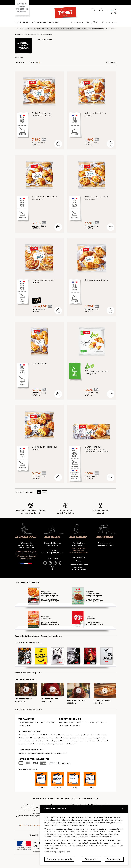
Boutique (52, 744)
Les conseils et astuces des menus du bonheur (48, 753)
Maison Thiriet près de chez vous (52, 544)
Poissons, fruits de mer (41, 738)
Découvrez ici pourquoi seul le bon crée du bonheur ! (26, 545)
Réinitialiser (111, 62)
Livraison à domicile (97, 722)
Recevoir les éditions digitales (27, 636)
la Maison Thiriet (26, 537)
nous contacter (79, 537)
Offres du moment (26, 735)
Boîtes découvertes (39, 744)
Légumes (71, 738)
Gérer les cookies (114, 840)
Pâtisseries (66, 741)
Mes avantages (109, 22)
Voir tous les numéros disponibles (29, 673)
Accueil (18, 35)
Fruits (35, 741)
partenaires (107, 817)
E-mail (79, 561)
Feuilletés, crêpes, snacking (71, 735)
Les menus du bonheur (45, 22)
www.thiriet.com (89, 817)
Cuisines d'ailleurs (98, 735)
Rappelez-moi (79, 557)
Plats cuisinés (24, 738)
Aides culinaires (25, 741)
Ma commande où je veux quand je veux (52, 552)
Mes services (77, 22)
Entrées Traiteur (51, 735)
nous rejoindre (105, 537)
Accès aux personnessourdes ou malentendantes (79, 567)
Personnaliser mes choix (59, 859)
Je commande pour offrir (70, 725)
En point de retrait (46, 722)
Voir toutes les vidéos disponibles (28, 709)
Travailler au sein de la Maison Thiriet (105, 544)
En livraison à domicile (28, 722)
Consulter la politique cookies (57, 852)
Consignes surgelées (78, 722)
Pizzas (86, 735)
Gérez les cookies (27, 808)
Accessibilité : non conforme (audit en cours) (35, 811)
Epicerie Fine (24, 744)
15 (39, 492)
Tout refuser (91, 859)
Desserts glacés (53, 741)
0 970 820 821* (79, 545)
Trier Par (20, 62)
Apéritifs (39, 735)
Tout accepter (114, 859)
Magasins (63, 722)
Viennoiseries (47, 35)
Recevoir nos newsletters (51, 636)
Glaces (42, 741)
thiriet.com (27, 805)
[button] (101, 10)
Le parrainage (24, 725)
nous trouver (52, 537)
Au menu (22, 753)
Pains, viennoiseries (31, 35)
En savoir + (66, 763)
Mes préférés (92, 22)
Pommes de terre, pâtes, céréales (91, 738)
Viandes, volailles (59, 738)
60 (45, 492)
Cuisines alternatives (98, 741)
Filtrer (35, 62)
